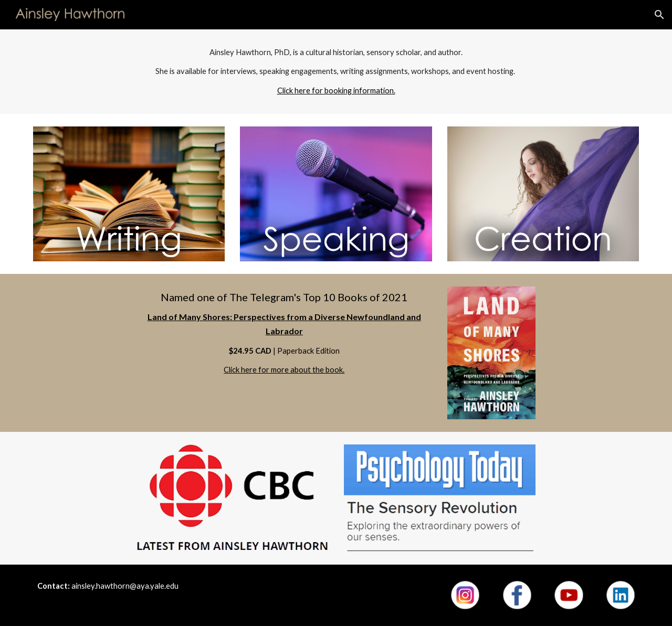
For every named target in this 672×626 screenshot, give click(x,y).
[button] (659, 15)
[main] (336, 72)
